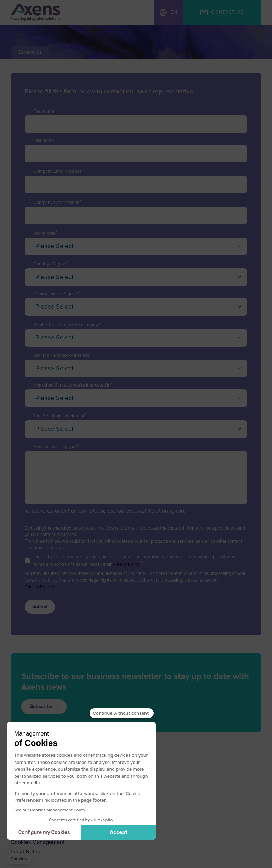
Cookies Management (38, 842)
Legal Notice (26, 852)
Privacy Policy (126, 564)
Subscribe (41, 707)
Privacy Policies (40, 587)
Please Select (54, 246)
